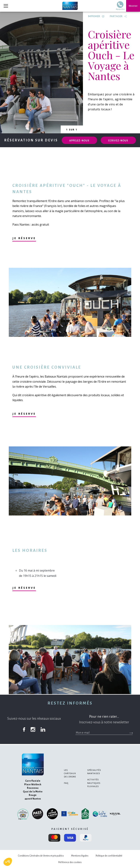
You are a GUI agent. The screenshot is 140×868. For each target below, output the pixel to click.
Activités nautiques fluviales (94, 783)
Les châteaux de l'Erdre (70, 773)
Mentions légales (80, 856)
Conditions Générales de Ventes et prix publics (41, 856)
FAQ (66, 783)
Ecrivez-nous (118, 141)
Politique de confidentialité (109, 856)
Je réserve (24, 238)
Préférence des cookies (70, 862)
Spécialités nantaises (94, 772)
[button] (8, 862)
